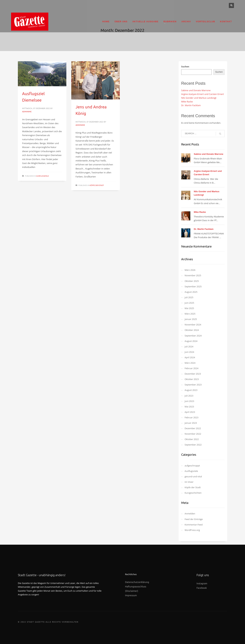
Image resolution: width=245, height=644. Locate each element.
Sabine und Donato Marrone (196, 90)
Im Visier (189, 482)
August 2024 (191, 341)
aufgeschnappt (192, 466)
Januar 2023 (191, 423)
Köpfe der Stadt (97, 185)
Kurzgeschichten (193, 493)
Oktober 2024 (192, 330)
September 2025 (193, 286)
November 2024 (193, 325)
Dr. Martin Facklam (191, 105)
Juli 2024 (189, 346)
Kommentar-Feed (194, 525)
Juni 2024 (189, 352)
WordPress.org (192, 530)
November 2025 (193, 275)
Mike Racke (187, 102)
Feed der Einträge (194, 519)
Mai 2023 (189, 407)
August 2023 (191, 390)
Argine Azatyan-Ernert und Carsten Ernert (203, 94)
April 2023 (190, 412)
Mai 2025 (189, 308)
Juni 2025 (189, 303)
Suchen (185, 67)
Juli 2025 (189, 297)
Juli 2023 (189, 396)
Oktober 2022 (192, 439)
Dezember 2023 (193, 374)
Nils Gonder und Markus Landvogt (199, 98)
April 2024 (190, 357)
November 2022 (193, 434)
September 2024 (193, 336)
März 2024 (190, 363)
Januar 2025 (191, 319)
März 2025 (190, 314)
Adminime (27, 112)
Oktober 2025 (192, 281)
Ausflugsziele (43, 176)
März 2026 (190, 270)
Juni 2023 (189, 401)
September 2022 (193, 445)
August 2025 (191, 292)
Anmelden (190, 514)
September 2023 (193, 385)
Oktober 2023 (192, 379)
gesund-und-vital (193, 476)
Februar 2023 (191, 417)
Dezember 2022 (193, 428)
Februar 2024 (191, 368)
